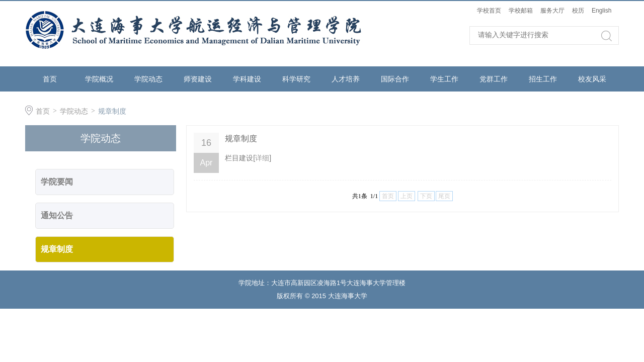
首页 (50, 79)
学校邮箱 (521, 11)
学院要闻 (57, 182)
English (601, 11)
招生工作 (543, 79)
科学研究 (296, 79)
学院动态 (148, 79)
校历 (578, 11)
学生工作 (444, 79)
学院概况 (99, 79)
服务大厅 (552, 11)
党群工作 (494, 79)
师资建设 (198, 79)
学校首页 (489, 11)
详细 (262, 158)
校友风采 (592, 79)
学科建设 (247, 79)
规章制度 (112, 111)
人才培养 (346, 79)
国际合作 (395, 79)
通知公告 (57, 215)
